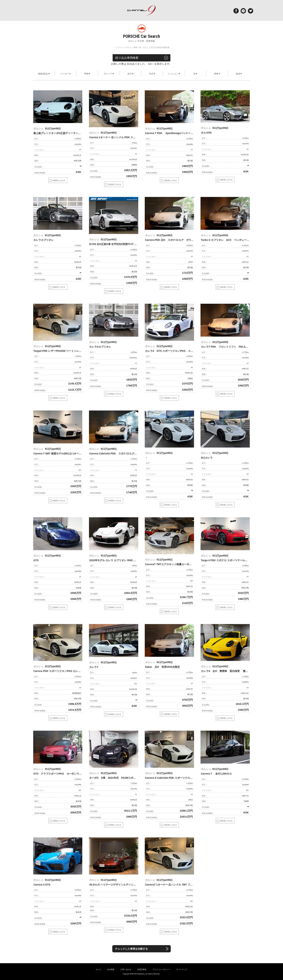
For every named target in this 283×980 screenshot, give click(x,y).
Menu (33, 11)
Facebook (236, 11)
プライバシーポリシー (161, 969)
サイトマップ (182, 969)
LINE (243, 11)
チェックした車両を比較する (134, 949)
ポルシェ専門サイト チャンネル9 (142, 10)
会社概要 (111, 969)
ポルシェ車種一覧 (134, 47)
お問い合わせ (126, 969)
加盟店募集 (142, 969)
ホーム (99, 969)
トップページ (119, 47)
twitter (251, 11)
